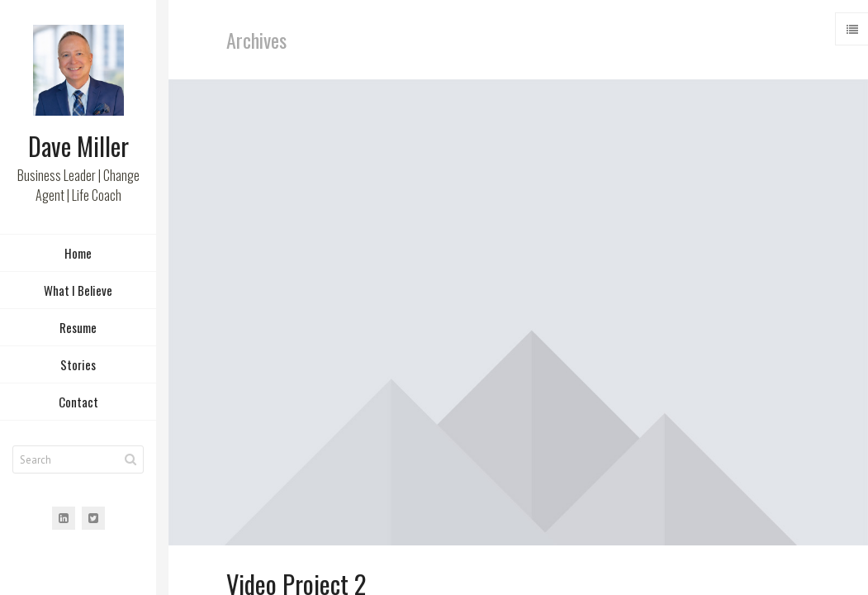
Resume (78, 330)
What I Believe (78, 293)
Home (78, 255)
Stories (78, 367)
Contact (78, 404)
